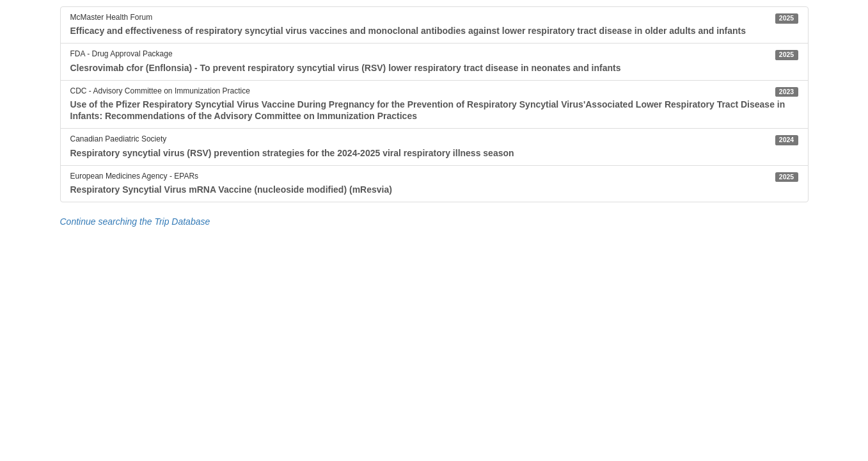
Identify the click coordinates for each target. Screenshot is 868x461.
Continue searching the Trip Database (135, 222)
